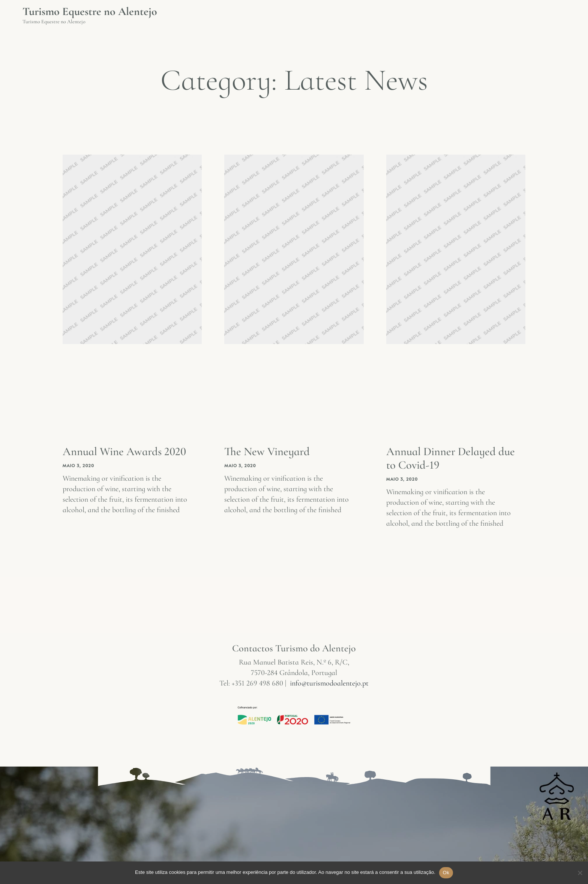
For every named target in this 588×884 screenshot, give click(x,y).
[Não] (580, 876)
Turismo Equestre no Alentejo (90, 12)
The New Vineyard (268, 451)
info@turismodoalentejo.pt (329, 683)
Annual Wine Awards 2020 (127, 451)
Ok (446, 873)
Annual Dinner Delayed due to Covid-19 (443, 458)
